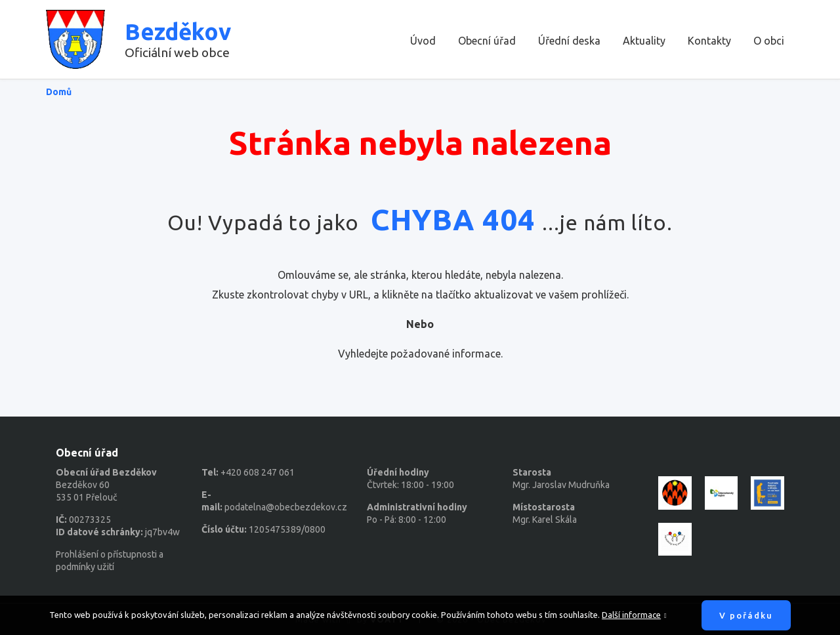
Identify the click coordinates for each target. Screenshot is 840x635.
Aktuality (644, 41)
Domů (59, 92)
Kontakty (709, 41)
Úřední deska (569, 41)
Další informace (631, 615)
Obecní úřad (487, 41)
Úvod (423, 41)
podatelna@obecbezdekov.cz (286, 507)
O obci (769, 41)
